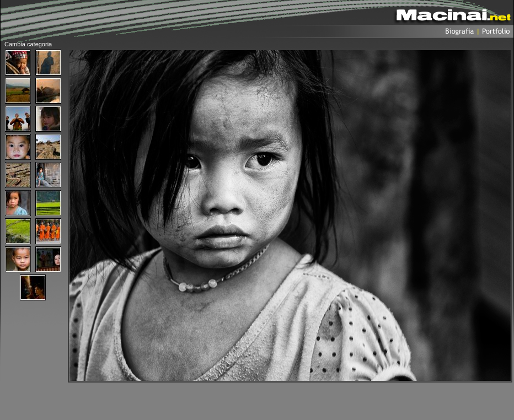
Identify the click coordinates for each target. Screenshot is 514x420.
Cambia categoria (28, 44)
